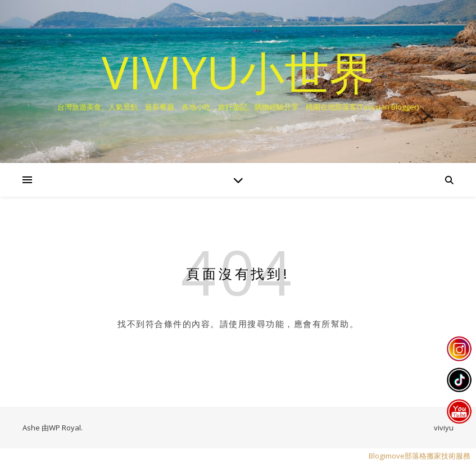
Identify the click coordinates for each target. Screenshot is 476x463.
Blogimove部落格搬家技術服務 (420, 456)
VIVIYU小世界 (238, 72)
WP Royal (65, 428)
